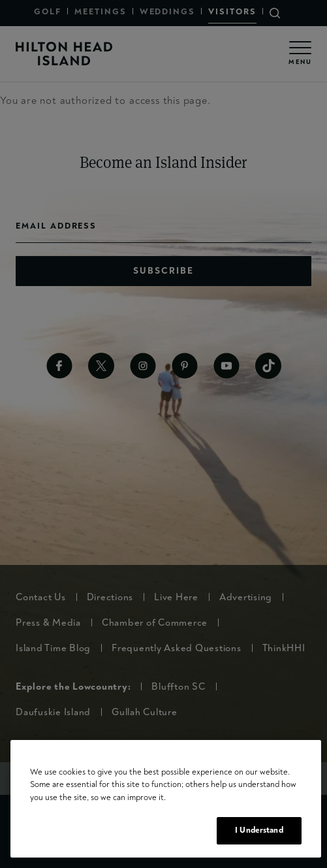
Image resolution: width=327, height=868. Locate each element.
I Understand (259, 830)
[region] (166, 799)
